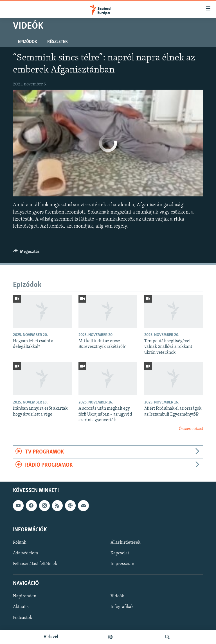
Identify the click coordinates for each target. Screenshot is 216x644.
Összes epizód (191, 429)
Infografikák (122, 607)
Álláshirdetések (125, 543)
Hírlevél (51, 637)
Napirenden (25, 597)
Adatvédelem (25, 553)
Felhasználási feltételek (35, 564)
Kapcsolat (120, 553)
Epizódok (28, 42)
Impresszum (122, 564)
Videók (117, 597)
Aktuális (21, 607)
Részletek (58, 42)
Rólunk (20, 543)
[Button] (26, 253)
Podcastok (22, 618)
